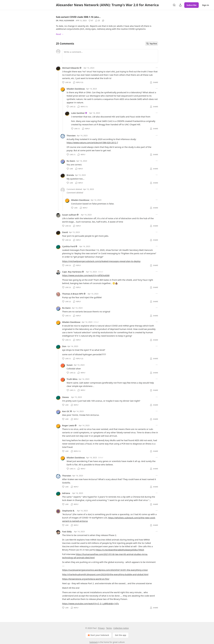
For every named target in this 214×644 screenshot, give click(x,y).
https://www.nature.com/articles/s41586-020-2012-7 (92, 143)
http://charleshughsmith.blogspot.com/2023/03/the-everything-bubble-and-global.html (105, 574)
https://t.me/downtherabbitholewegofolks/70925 (120, 550)
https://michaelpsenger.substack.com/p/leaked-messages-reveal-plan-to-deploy (101, 261)
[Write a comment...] (110, 56)
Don (64, 346)
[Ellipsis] (157, 68)
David (65, 232)
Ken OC (66, 411)
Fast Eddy (67, 531)
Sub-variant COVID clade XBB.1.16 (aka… (78, 17)
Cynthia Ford (69, 246)
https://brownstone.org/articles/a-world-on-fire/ (86, 579)
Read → (60, 34)
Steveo (65, 397)
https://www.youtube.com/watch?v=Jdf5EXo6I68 (86, 275)
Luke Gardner (78, 113)
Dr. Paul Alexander (65, 21)
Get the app (121, 635)
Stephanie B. (68, 511)
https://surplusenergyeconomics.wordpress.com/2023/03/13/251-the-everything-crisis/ (105, 570)
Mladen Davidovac (76, 89)
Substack (94, 642)
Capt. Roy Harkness (72, 272)
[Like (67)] (91, 21)
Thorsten (71, 135)
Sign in (206, 5)
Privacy (101, 628)
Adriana (66, 493)
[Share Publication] (180, 5)
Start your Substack (98, 635)
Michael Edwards (71, 68)
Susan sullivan (69, 215)
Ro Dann (71, 161)
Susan (70, 365)
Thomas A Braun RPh (73, 294)
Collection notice (121, 628)
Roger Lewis (68, 425)
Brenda (70, 175)
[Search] (174, 5)
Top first (152, 44)
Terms (109, 628)
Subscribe (191, 5)
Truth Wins (72, 379)
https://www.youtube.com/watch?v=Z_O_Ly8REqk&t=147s (90, 604)
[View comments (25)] (98, 21)
